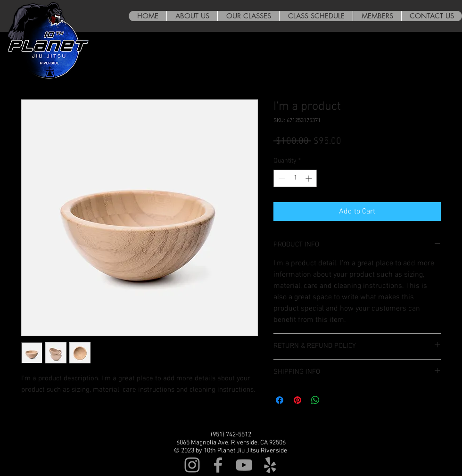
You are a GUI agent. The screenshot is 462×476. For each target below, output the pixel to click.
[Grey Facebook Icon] (218, 465)
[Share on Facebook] (280, 400)
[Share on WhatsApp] (315, 400)
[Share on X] (333, 400)
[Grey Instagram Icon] (192, 465)
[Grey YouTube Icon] (244, 465)
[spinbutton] (295, 178)
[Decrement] (281, 178)
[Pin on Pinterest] (297, 400)
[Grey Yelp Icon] (270, 465)
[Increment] (309, 178)
